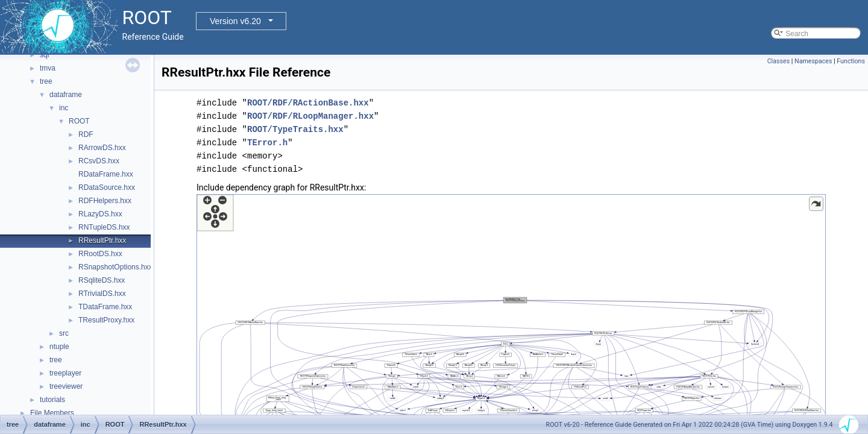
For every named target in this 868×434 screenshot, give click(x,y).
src (64, 333)
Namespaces (813, 61)
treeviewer (66, 386)
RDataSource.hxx (107, 187)
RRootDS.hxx (100, 254)
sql (44, 55)
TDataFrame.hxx (105, 307)
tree (46, 81)
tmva (48, 68)
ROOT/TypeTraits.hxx (295, 129)
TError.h (267, 143)
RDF (86, 134)
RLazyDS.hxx (100, 214)
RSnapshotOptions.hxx (115, 267)
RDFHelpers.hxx (105, 201)
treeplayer (65, 373)
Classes (778, 61)
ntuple (59, 347)
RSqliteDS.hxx (102, 280)
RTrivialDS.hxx (102, 294)
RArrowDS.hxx (102, 148)
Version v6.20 (235, 21)
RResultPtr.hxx (102, 241)
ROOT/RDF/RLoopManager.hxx (310, 116)
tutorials (52, 400)
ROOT (79, 121)
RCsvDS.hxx (99, 161)
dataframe (66, 95)
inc (64, 108)
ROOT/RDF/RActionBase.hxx (308, 103)
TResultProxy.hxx (106, 320)
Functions (851, 61)
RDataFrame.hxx (106, 174)
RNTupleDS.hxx (104, 227)
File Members (52, 413)
